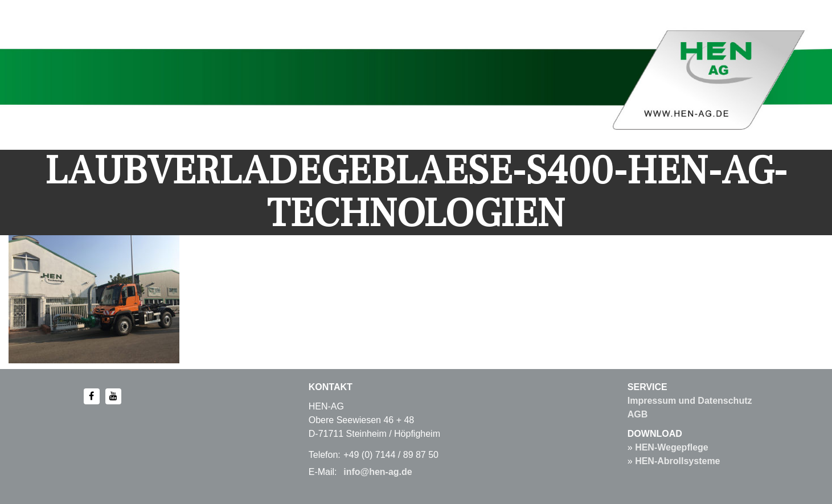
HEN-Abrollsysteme (677, 461)
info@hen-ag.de (378, 472)
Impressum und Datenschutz (690, 401)
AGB (638, 414)
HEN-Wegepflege (672, 447)
